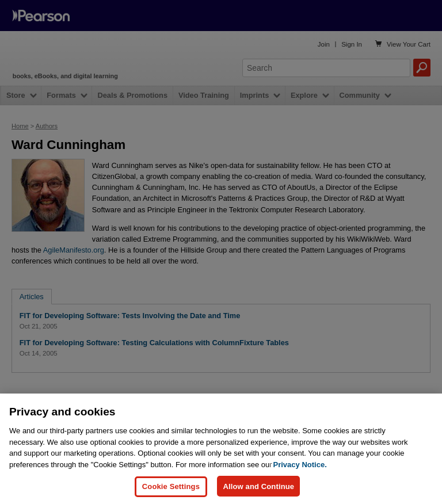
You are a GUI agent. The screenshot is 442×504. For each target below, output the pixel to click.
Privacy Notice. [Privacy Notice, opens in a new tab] (300, 488)
